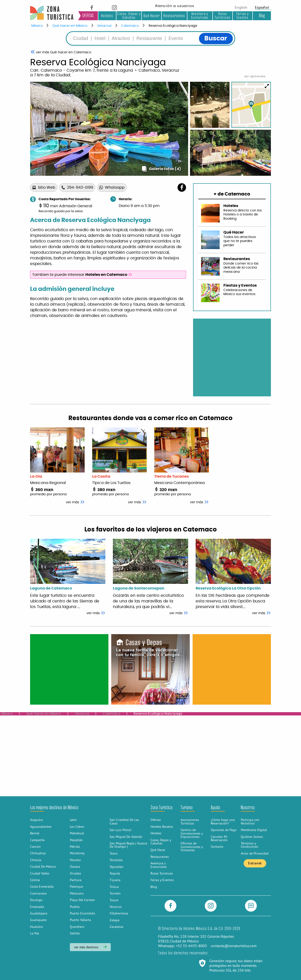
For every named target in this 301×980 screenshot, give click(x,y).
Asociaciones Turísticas (190, 821)
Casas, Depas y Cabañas (129, 16)
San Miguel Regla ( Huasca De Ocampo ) (128, 845)
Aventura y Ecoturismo (200, 16)
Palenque (76, 886)
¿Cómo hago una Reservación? (223, 821)
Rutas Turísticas (223, 16)
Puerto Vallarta (80, 920)
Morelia (75, 860)
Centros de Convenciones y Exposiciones (192, 833)
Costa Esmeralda (42, 886)
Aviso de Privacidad (255, 853)
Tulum (114, 900)
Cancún (35, 847)
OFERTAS (88, 16)
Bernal (35, 833)
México (37, 26)
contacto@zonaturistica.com (234, 946)
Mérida (75, 847)
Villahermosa (119, 913)
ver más (96, 613)
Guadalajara (39, 913)
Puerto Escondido (83, 913)
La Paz (35, 933)
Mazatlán (76, 840)
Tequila (115, 873)
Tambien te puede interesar (82, 275)
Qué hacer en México (70, 26)
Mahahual (77, 833)
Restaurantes (174, 16)
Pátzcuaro (77, 893)
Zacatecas (117, 927)
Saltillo (75, 933)
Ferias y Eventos (243, 16)
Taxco (114, 853)
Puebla (75, 907)
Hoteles (107, 16)
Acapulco (37, 820)
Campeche (37, 840)
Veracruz (104, 26)
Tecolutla (116, 860)
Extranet (255, 863)
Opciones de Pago (224, 830)
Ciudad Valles (40, 873)
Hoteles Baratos (162, 827)
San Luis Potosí (121, 830)
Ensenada (37, 907)
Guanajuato (38, 920)
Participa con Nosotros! (250, 821)
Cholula (36, 860)
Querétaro (77, 927)
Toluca (114, 887)
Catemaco (130, 26)
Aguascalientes (41, 827)
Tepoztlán (117, 867)
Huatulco (37, 927)
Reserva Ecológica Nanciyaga (173, 26)
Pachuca (76, 880)
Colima (35, 880)
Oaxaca (75, 867)
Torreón (115, 893)
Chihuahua (38, 853)
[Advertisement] (69, 669)
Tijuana (115, 880)
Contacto (217, 847)
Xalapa (115, 920)
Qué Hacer (152, 16)
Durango (36, 900)
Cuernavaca (38, 893)
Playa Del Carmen (82, 900)
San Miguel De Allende (126, 837)
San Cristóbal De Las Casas (124, 821)
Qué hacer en (64, 52)
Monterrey (77, 853)
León (73, 820)
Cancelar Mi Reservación (219, 838)
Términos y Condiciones (250, 845)
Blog (262, 16)
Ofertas (156, 820)
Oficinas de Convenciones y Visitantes (192, 847)
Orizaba (75, 873)
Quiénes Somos (252, 837)
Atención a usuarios (174, 6)
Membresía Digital (254, 830)
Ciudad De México (43, 867)
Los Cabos (77, 827)
